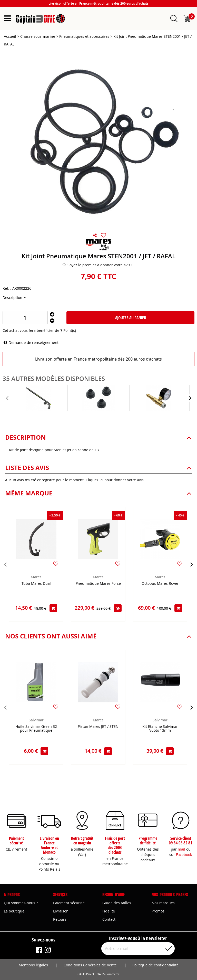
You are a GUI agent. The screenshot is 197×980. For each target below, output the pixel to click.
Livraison (61, 911)
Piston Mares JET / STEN (98, 727)
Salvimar (36, 720)
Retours (60, 919)
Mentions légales (33, 965)
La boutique (14, 911)
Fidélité (109, 911)
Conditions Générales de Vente (90, 965)
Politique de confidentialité (155, 965)
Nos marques (163, 903)
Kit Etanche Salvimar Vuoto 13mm (160, 729)
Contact (109, 919)
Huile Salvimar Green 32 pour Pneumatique (36, 729)
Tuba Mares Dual (36, 584)
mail (181, 849)
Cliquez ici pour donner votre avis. (115, 480)
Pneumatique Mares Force (98, 584)
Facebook (184, 855)
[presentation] (8, 398)
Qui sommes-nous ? (21, 903)
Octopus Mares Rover (160, 584)
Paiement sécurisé (69, 903)
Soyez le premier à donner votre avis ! (97, 265)
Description (13, 298)
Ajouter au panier (131, 318)
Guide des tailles (117, 903)
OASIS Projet (86, 974)
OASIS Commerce (108, 974)
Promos (158, 911)
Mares (36, 577)
